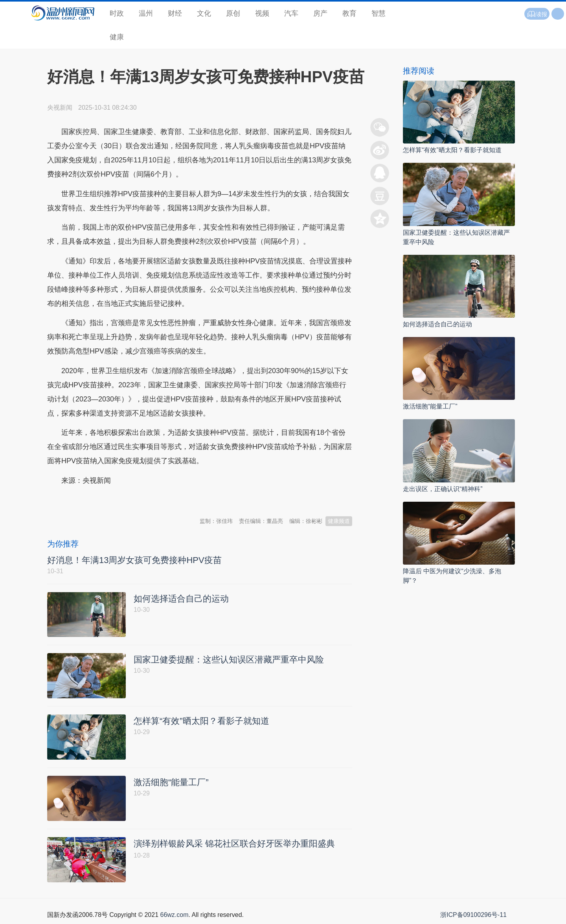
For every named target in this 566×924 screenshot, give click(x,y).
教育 (349, 13)
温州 (146, 13)
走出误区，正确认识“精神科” (443, 489)
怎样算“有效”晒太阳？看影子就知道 (452, 150)
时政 (117, 13)
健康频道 (339, 521)
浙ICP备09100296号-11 (473, 915)
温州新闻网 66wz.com (117, 500)
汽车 (291, 13)
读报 (537, 14)
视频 (262, 13)
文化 (204, 13)
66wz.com (174, 915)
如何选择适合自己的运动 (437, 324)
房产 (320, 13)
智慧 (379, 13)
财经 (175, 13)
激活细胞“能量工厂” (430, 406)
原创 (233, 13)
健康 (117, 37)
